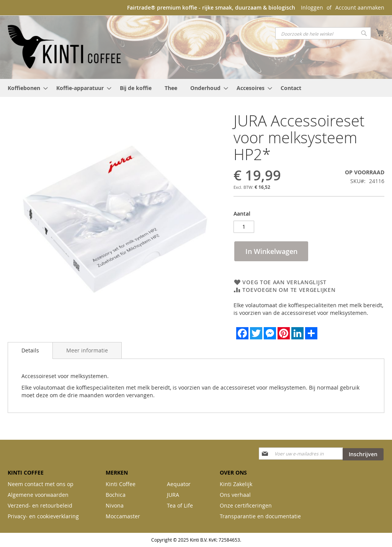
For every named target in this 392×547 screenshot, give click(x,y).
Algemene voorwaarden (38, 495)
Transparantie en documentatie (260, 516)
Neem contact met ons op (41, 484)
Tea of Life (180, 505)
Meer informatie (87, 350)
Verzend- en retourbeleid (40, 505)
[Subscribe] (363, 454)
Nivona (115, 505)
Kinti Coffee (121, 484)
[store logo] (65, 47)
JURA (173, 495)
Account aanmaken (360, 7)
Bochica (116, 495)
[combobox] (323, 33)
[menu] (196, 88)
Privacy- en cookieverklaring (43, 516)
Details (30, 350)
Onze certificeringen (246, 505)
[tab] (30, 350)
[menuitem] (25, 88)
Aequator (179, 484)
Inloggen (312, 7)
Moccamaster (123, 516)
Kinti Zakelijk (236, 484)
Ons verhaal (235, 495)
